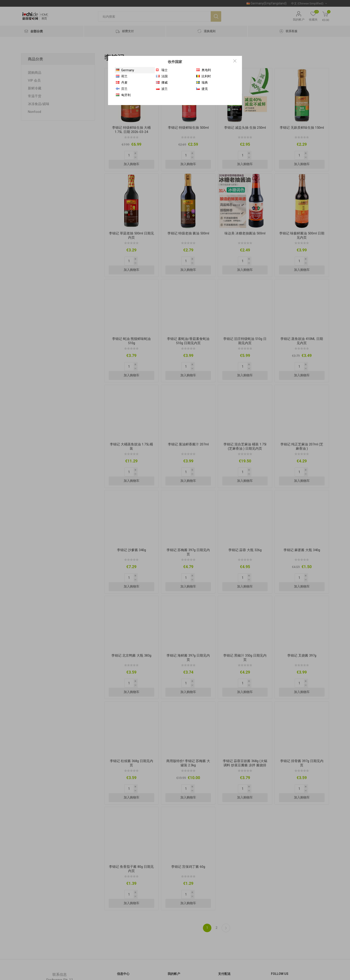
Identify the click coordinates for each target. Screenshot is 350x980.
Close (235, 61)
